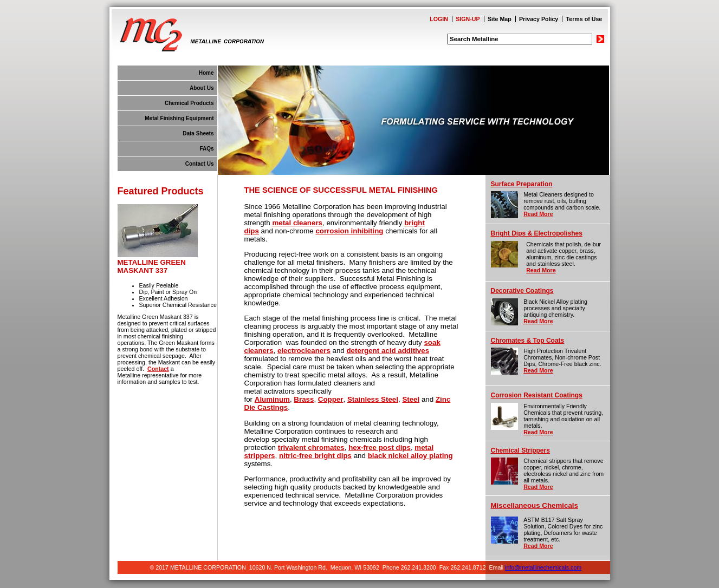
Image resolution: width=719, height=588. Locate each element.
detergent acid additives (388, 351)
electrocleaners (304, 351)
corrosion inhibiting (349, 231)
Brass (304, 399)
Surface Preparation (522, 184)
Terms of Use (584, 19)
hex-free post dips (380, 447)
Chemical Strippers (520, 450)
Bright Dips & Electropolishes (537, 233)
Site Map (500, 19)
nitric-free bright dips (315, 456)
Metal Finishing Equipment (179, 118)
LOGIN (439, 19)
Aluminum (272, 399)
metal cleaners (297, 223)
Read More (538, 214)
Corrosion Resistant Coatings (537, 395)
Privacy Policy (539, 19)
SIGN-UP (468, 19)
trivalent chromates (311, 447)
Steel (411, 399)
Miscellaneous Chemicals (535, 505)
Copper (331, 399)
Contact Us (200, 164)
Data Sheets (198, 133)
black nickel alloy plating (410, 456)
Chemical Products (189, 103)
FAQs (206, 149)
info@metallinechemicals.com (543, 567)
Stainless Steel (373, 399)
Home (206, 73)
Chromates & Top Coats (528, 341)
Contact (158, 369)
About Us (202, 88)
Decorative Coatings (522, 291)
